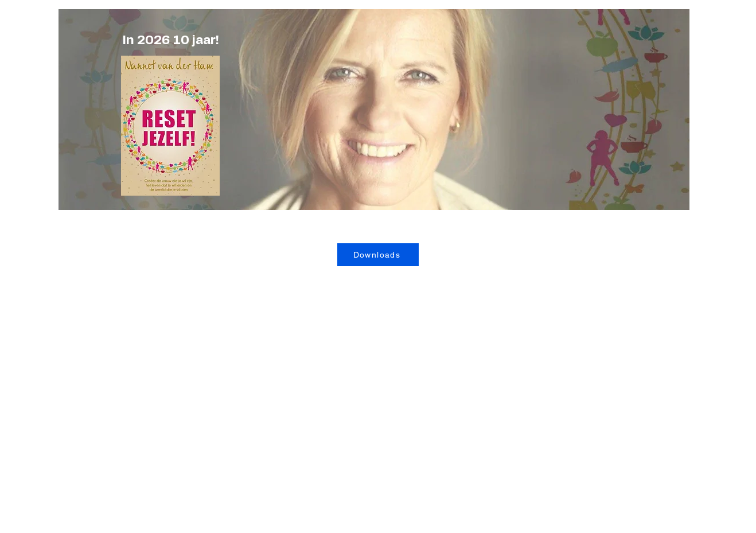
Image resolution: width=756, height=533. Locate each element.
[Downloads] (378, 255)
